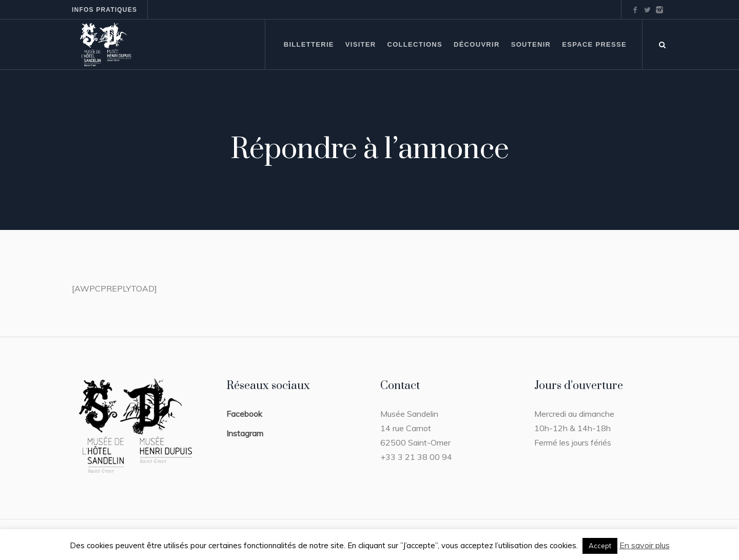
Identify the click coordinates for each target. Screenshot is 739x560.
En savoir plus (645, 545)
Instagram (245, 433)
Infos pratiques (104, 10)
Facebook (244, 414)
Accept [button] (600, 546)
